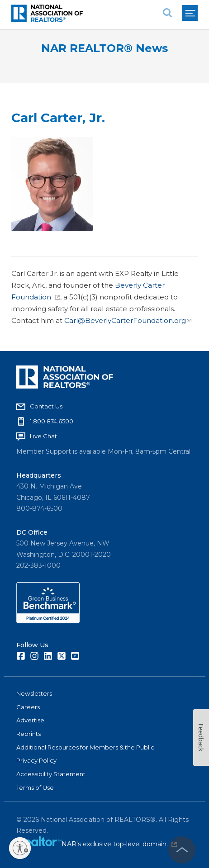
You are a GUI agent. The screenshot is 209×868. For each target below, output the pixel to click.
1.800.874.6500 (52, 421)
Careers (28, 707)
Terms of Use (35, 787)
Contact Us (46, 406)
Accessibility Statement (51, 774)
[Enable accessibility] (20, 848)
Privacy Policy (36, 760)
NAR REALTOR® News (104, 48)
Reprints (28, 734)
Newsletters (34, 693)
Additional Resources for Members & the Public (85, 747)
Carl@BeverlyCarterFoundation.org (128, 320)
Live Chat (43, 436)
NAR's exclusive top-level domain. (119, 844)
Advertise (30, 720)
